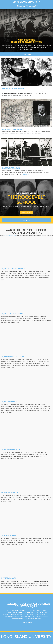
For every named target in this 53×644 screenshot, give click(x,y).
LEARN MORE (27, 212)
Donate (26, 220)
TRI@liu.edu (25, 175)
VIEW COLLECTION (26, 622)
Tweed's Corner (10, 236)
